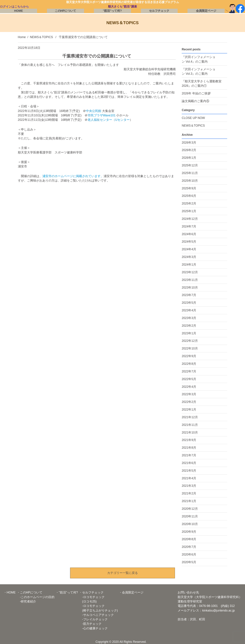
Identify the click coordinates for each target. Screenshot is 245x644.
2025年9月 (189, 188)
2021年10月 (190, 433)
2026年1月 (189, 158)
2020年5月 (189, 562)
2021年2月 (189, 493)
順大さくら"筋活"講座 (123, 7)
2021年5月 (189, 471)
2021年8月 (189, 448)
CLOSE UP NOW (193, 118)
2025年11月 (190, 173)
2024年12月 (190, 219)
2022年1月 (189, 410)
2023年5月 (189, 303)
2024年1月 (189, 265)
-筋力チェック (90, 624)
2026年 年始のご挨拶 (196, 93)
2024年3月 (189, 257)
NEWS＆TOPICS (42, 37)
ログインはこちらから (15, 7)
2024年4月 (189, 249)
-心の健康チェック (93, 628)
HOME (19, 11)
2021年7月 (189, 455)
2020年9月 (189, 532)
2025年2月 (189, 203)
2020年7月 (189, 547)
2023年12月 (190, 272)
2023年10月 (190, 288)
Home (22, 37)
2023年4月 (189, 310)
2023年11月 (190, 280)
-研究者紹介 (27, 601)
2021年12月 (190, 417)
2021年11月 (190, 425)
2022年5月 (189, 379)
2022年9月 (189, 356)
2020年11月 (190, 516)
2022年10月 (190, 348)
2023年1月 (189, 333)
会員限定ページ (206, 11)
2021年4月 (189, 478)
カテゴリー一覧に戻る (122, 573)
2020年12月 (190, 509)
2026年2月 (189, 150)
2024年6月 (189, 234)
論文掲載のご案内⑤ (195, 101)
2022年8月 (189, 364)
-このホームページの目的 (36, 597)
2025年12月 (190, 165)
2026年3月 (189, 143)
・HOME (10, 592)
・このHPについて (30, 592)
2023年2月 (189, 326)
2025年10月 (190, 181)
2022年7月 (189, 371)
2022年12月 (190, 341)
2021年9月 (189, 440)
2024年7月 (189, 226)
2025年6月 (189, 196)
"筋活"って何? (112, 11)
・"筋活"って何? (67, 592)
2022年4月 (189, 387)
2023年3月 (189, 318)
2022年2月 (189, 402)
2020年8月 (189, 539)
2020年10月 (190, 524)
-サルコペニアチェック (96, 615)
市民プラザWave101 (101, 115)
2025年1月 (189, 211)
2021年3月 (189, 486)
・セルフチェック (91, 592)
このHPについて (65, 11)
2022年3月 (189, 394)
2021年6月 (189, 463)
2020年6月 (189, 555)
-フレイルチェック (93, 619)
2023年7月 (189, 295)
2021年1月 (189, 501)
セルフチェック (159, 11)
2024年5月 (189, 242)
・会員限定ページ (131, 592)
